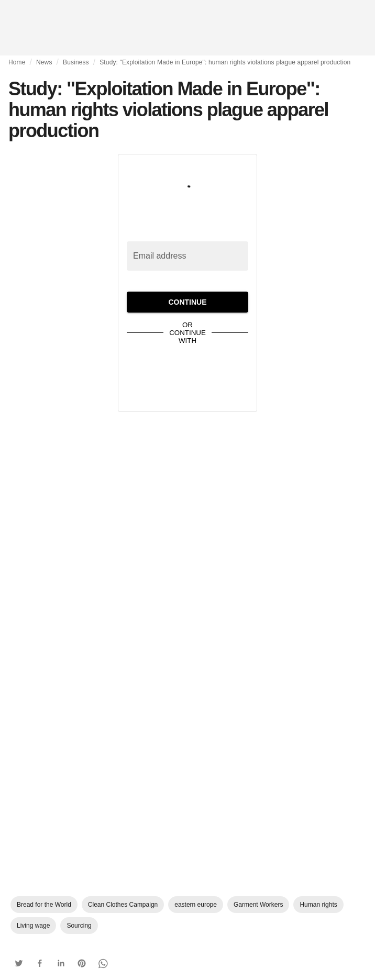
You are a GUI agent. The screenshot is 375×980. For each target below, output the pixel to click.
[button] (19, 963)
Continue (187, 302)
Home (17, 62)
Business (76, 62)
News (44, 62)
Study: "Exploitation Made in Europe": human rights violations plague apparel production (225, 62)
